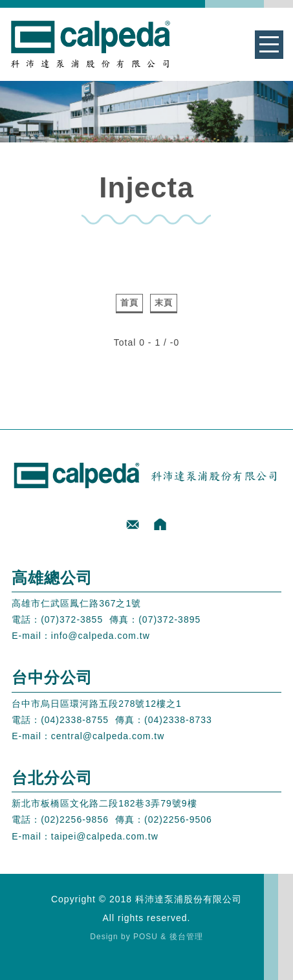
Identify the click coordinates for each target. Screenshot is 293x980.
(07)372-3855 (72, 619)
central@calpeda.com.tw (108, 736)
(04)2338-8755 (75, 720)
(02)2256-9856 (75, 819)
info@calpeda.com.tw (101, 636)
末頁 (164, 303)
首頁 (129, 303)
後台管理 (186, 937)
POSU (146, 937)
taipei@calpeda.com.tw (105, 836)
